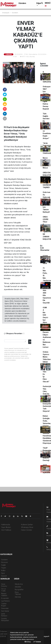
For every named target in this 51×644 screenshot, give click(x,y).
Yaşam (4, 568)
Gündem (22, 3)
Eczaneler (5, 598)
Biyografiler (19, 589)
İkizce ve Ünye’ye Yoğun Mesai (46, 163)
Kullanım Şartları (27, 525)
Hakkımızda (6, 525)
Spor (3, 573)
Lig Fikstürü (5, 601)
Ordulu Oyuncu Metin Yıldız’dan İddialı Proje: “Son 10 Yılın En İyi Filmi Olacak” (47, 367)
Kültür (3, 570)
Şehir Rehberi (4, 615)
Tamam (37, 642)
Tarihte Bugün (4, 605)
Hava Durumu (4, 585)
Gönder (30, 342)
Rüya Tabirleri (18, 593)
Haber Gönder (27, 530)
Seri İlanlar (5, 611)
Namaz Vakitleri (4, 594)
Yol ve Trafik (4, 590)
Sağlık (3, 565)
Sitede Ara (19, 584)
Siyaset (4, 576)
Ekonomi (4, 562)
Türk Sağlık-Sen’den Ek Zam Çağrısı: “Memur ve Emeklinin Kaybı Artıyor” (47, 126)
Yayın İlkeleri (6, 527)
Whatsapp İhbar (27, 527)
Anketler (18, 587)
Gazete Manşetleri (5, 619)
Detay (28, 642)
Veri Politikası (6, 530)
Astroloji (18, 597)
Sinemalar (5, 608)
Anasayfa (6, 13)
